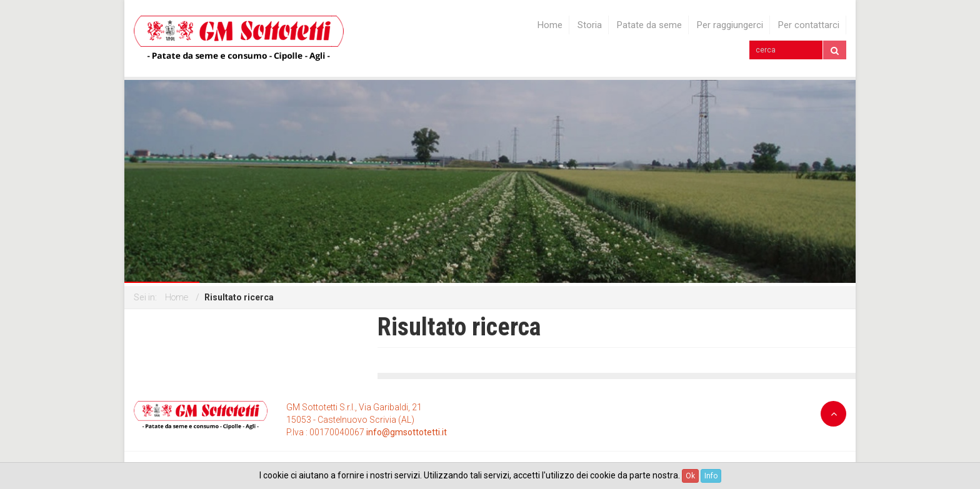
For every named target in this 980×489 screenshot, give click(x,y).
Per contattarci (809, 25)
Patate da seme (649, 25)
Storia (590, 25)
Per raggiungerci (730, 25)
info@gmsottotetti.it (407, 432)
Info (711, 476)
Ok (690, 476)
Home (550, 25)
